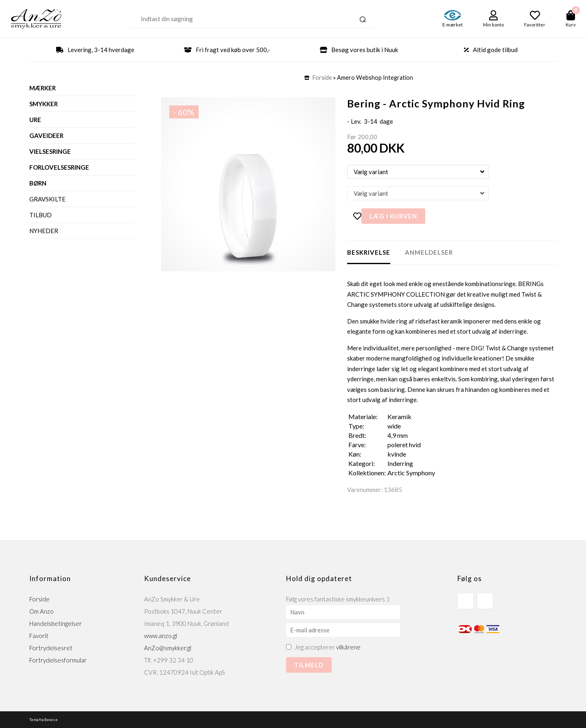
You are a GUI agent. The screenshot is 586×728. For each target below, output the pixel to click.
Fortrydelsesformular (58, 660)
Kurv (571, 25)
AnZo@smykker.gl (168, 648)
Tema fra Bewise (44, 720)
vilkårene (348, 647)
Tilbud (40, 215)
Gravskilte (47, 199)
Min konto (493, 25)
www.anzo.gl (161, 636)
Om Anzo (42, 611)
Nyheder (44, 231)
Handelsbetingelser (56, 623)
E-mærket (453, 25)
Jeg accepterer (328, 647)
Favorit (39, 636)
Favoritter (535, 25)
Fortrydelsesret (51, 648)
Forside (322, 78)
